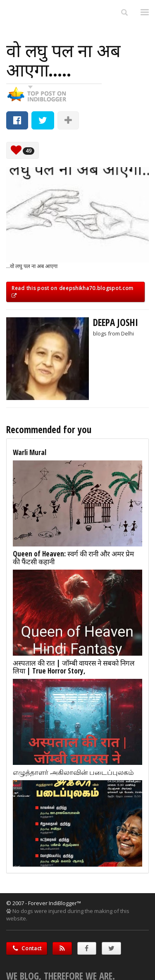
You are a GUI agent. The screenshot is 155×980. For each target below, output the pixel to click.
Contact (27, 948)
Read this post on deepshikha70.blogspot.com (73, 291)
